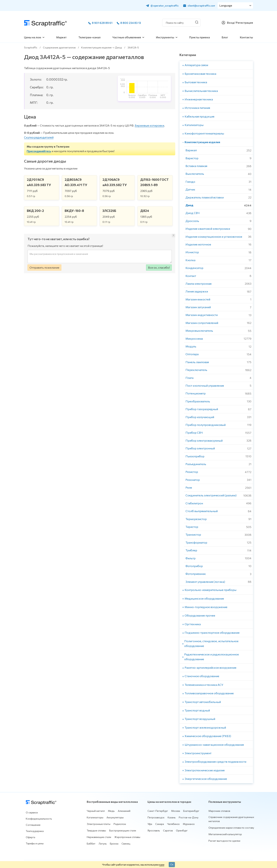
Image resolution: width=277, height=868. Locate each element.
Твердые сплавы (96, 830)
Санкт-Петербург (158, 811)
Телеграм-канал (89, 37)
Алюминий (124, 811)
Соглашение (33, 825)
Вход (231, 23)
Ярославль (154, 830)
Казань (172, 817)
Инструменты (165, 37)
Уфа (150, 824)
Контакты (246, 37)
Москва (176, 811)
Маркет (61, 37)
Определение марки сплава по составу (231, 828)
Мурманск (189, 824)
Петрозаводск (156, 817)
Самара (160, 824)
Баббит (91, 844)
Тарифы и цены (35, 843)
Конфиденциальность (39, 819)
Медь (111, 811)
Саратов (168, 830)
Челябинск (173, 824)
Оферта (30, 837)
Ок (172, 864)
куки (162, 864)
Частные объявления (127, 37)
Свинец (126, 844)
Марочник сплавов (219, 811)
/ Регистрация (244, 23)
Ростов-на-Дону (189, 817)
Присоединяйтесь (39, 151)
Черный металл (96, 811)
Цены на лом (33, 37)
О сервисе (32, 812)
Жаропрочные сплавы (127, 837)
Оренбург (182, 830)
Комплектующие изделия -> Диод (102, 47)
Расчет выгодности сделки (224, 841)
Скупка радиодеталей (39, 137)
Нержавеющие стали (99, 837)
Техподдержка (35, 831)
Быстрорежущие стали (123, 830)
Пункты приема (200, 37)
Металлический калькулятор (225, 834)
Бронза (114, 844)
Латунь (103, 844)
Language (226, 5)
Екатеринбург (191, 811)
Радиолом (120, 824)
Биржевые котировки (149, 125)
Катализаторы (95, 817)
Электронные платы (99, 824)
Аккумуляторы (115, 817)
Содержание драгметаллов (59, 47)
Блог (225, 37)
